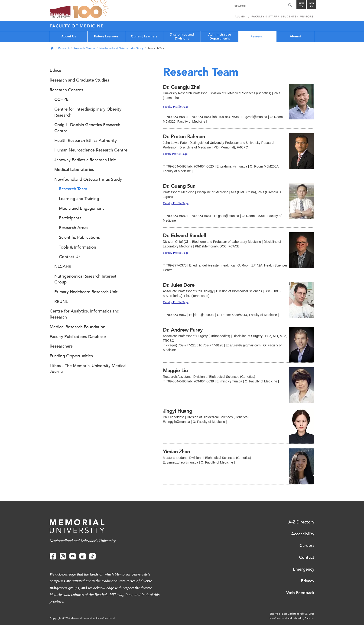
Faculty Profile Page (176, 107)
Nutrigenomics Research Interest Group (85, 279)
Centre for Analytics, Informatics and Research (84, 314)
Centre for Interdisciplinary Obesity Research (88, 112)
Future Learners (106, 36)
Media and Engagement (81, 208)
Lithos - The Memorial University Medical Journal (88, 369)
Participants (70, 218)
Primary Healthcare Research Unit (86, 292)
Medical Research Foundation (78, 327)
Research (258, 36)
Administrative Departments (220, 36)
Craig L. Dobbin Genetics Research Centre (87, 128)
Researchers (61, 346)
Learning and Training (79, 199)
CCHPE (61, 99)
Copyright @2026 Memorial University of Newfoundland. (83, 618)
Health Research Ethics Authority (86, 141)
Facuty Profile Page (175, 154)
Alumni (295, 36)
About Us (69, 36)
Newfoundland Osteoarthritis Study (121, 48)
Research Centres (84, 48)
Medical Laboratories (74, 170)
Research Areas (74, 228)
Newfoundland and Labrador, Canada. (292, 618)
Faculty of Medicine (77, 26)
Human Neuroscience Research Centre (91, 150)
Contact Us (70, 257)
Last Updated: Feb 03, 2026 (298, 614)
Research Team (73, 189)
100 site (91, 9)
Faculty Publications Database (78, 337)
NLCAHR (63, 266)
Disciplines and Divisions (182, 36)
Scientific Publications (79, 237)
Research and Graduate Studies (79, 80)
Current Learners (144, 36)
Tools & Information (78, 247)
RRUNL (61, 302)
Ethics (55, 70)
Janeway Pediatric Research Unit (85, 160)
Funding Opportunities (71, 356)
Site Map (275, 614)
